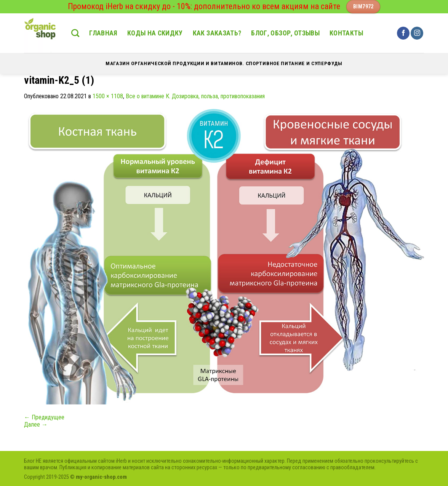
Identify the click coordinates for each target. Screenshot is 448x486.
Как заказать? (217, 33)
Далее (36, 424)
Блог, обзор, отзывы (285, 33)
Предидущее (44, 417)
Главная (103, 33)
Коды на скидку (155, 33)
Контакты (346, 33)
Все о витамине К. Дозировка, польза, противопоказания (195, 96)
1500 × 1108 (108, 96)
